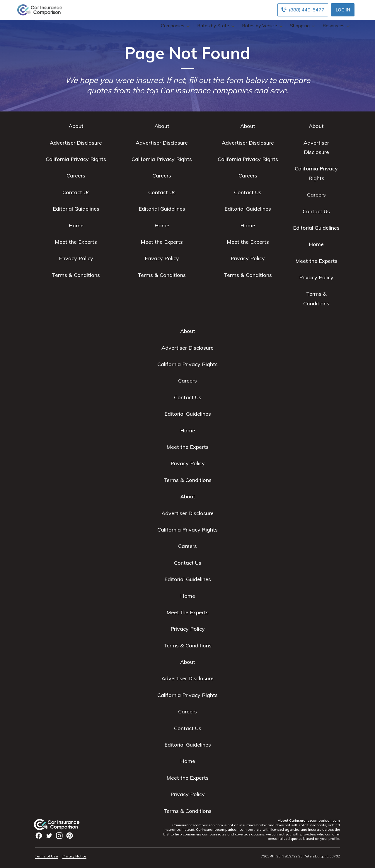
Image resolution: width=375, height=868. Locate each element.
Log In (343, 10)
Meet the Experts (76, 242)
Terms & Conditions (76, 275)
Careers (76, 176)
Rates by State (215, 26)
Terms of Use (47, 856)
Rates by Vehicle (262, 26)
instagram (59, 836)
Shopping (302, 26)
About (76, 126)
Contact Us (76, 192)
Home (76, 225)
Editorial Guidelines (76, 209)
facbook (39, 836)
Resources (336, 26)
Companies (175, 26)
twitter (49, 836)
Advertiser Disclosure (76, 143)
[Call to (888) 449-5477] (303, 10)
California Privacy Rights (76, 159)
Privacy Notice (74, 856)
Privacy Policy (76, 258)
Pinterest (70, 836)
